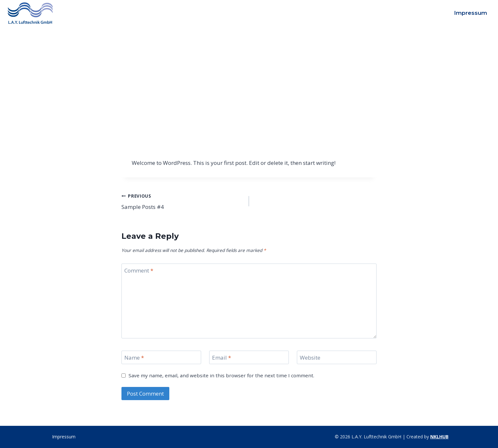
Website (310, 358)
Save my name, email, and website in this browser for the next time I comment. (221, 376)
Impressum (471, 13)
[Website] (337, 358)
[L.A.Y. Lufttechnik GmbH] (30, 13)
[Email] (249, 358)
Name (134, 358)
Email (222, 358)
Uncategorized (249, 51)
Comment (139, 271)
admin (134, 93)
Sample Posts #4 (182, 201)
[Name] (161, 358)
